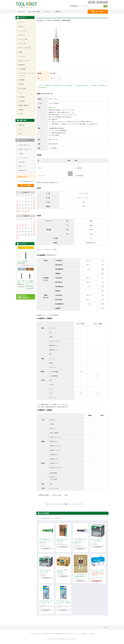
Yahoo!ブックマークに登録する (56, 504)
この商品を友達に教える (82, 85)
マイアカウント (102, 2)
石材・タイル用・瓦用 (25, 48)
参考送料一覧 (22, 170)
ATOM (25, 298)
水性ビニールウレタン (25, 61)
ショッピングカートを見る (26, 186)
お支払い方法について (25, 145)
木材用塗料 (22, 80)
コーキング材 (22, 44)
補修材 (21, 52)
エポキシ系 (22, 56)
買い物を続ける (43, 88)
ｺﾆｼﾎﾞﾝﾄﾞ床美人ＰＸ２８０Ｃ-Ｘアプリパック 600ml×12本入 (80, 541)
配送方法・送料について (25, 149)
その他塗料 (22, 101)
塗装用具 (21, 110)
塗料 (20, 134)
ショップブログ (23, 158)
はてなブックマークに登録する (75, 504)
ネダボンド (22, 35)
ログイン (92, 2)
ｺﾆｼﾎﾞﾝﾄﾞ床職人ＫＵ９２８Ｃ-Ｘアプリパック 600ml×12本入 (46, 541)
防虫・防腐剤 (22, 88)
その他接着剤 (22, 69)
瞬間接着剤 (22, 65)
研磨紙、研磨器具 (24, 105)
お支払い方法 (39, 634)
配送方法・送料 (48, 634)
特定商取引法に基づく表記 (61, 634)
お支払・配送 (34, 12)
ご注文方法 (22, 162)
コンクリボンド (23, 31)
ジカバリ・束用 (23, 39)
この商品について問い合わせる (99, 85)
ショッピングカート (98, 12)
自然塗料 (21, 84)
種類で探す (22, 125)
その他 (21, 114)
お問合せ (21, 153)
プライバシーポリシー (75, 634)
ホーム (21, 12)
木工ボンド (22, 22)
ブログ (46, 12)
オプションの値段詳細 (45, 85)
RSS (24, 296)
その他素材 (22, 97)
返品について (22, 166)
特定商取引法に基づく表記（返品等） (63, 85)
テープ (21, 93)
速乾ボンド (22, 27)
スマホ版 (91, 634)
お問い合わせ (58, 12)
